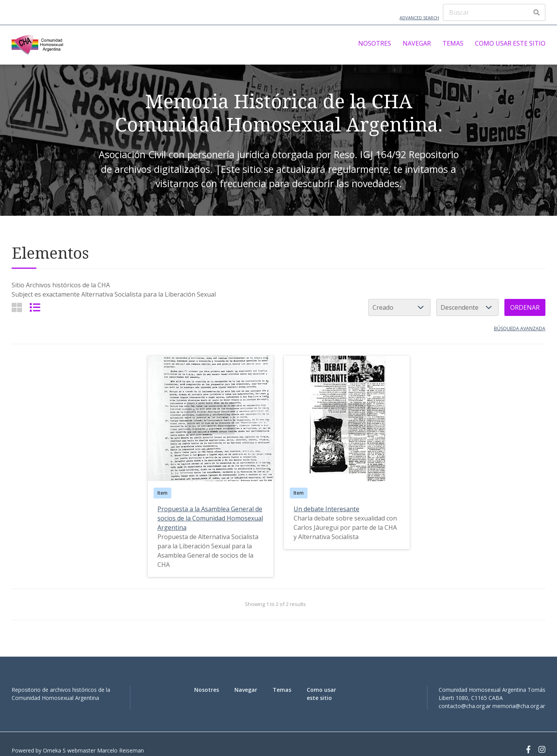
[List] (35, 307)
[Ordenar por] (399, 307)
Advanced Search (419, 18)
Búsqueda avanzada (520, 329)
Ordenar (525, 307)
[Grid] (17, 307)
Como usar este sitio (510, 43)
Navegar (417, 43)
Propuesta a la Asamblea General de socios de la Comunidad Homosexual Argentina (210, 518)
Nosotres (375, 43)
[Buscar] (494, 12)
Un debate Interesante (326, 509)
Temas (453, 43)
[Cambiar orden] (467, 307)
